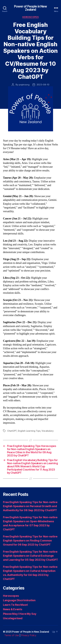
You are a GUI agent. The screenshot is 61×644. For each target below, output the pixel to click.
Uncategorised (13, 618)
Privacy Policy (29, 635)
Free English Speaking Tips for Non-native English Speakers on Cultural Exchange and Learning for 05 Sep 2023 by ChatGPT (30, 556)
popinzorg (24, 85)
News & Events (13, 609)
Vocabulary (48, 431)
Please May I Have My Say (20, 614)
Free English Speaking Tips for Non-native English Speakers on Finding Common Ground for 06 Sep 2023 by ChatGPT (30, 541)
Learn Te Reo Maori (15, 605)
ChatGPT (12, 431)
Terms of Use (12, 635)
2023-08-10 (43, 85)
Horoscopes (30, 17)
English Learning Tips (29, 431)
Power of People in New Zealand (31, 8)
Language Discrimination (19, 600)
